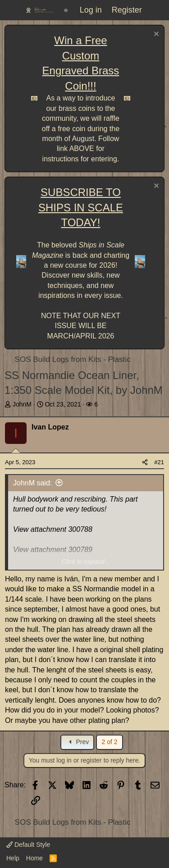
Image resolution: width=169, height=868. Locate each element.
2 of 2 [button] (109, 742)
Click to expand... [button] (85, 562)
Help (13, 858)
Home (34, 858)
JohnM (22, 404)
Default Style (28, 845)
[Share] (145, 462)
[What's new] (157, 10)
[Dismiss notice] (155, 35)
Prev (78, 742)
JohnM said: (32, 483)
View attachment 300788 (53, 529)
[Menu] (12, 10)
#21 (159, 462)
